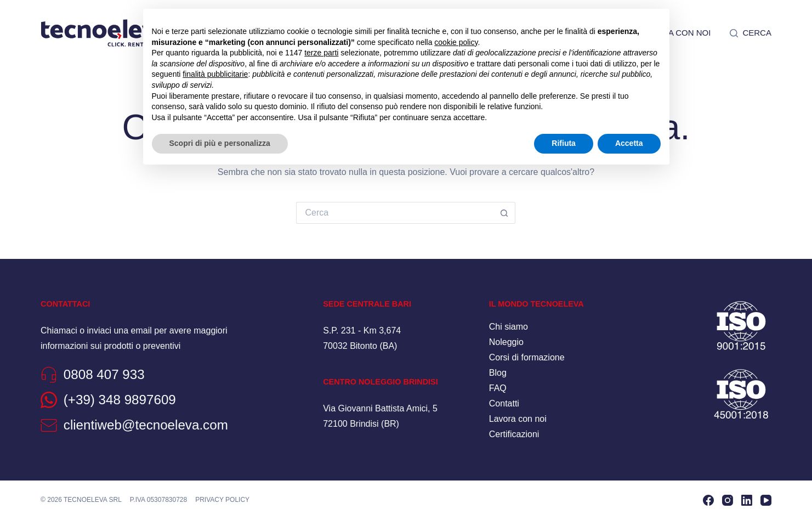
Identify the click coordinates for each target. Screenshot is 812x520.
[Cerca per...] (395, 213)
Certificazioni (514, 434)
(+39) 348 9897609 (120, 400)
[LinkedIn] (747, 500)
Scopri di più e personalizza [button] (220, 143)
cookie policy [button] (456, 42)
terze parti (321, 53)
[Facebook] (708, 500)
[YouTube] (766, 500)
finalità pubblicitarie (215, 74)
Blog (498, 373)
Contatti (504, 403)
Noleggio (506, 342)
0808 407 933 (104, 374)
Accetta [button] (629, 143)
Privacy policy (222, 500)
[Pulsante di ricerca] (504, 213)
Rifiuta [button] (564, 143)
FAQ (498, 388)
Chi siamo (509, 327)
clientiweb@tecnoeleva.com (146, 425)
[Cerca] (751, 33)
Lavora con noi (518, 419)
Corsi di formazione (527, 357)
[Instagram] (728, 500)
